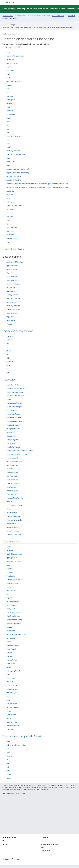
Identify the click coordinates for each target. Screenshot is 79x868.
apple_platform (12, 558)
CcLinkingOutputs (13, 583)
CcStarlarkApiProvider (14, 403)
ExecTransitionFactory (14, 620)
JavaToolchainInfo (13, 483)
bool (8, 78)
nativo (9, 667)
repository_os (12, 689)
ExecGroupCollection (14, 612)
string (9, 774)
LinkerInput (10, 656)
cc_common (11, 288)
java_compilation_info (14, 462)
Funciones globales (12, 47)
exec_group (11, 100)
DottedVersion (12, 605)
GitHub (5, 844)
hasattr (9, 118)
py (7, 369)
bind (8, 74)
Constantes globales (13, 249)
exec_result (11, 609)
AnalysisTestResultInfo (15, 262)
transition (10, 729)
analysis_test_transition (15, 56)
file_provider (11, 443)
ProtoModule (11, 678)
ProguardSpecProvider (15, 498)
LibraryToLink (11, 649)
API (19, 34)
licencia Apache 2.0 (33, 788)
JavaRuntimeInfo (13, 480)
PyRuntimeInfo (12, 513)
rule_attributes (12, 704)
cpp (8, 344)
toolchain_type (12, 722)
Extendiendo (12, 34)
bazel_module (12, 277)
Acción (9, 547)
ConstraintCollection (14, 418)
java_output (11, 638)
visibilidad (10, 235)
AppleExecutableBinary (15, 392)
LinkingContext (12, 660)
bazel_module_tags (14, 284)
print (8, 158)
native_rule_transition (14, 671)
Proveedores (9, 380)
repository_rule (12, 693)
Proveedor (10, 682)
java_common (11, 302)
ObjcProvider (11, 487)
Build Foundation (8, 16)
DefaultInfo (11, 432)
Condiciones (6, 859)
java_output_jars (12, 465)
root (8, 696)
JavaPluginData (12, 473)
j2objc (9, 351)
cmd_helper (11, 291)
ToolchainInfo (11, 524)
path (8, 675)
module (9, 147)
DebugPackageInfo (13, 429)
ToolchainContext (13, 726)
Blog (4, 841)
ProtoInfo (10, 502)
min (8, 144)
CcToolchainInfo (12, 410)
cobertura (10, 340)
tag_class (10, 217)
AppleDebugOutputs (14, 385)
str (7, 213)
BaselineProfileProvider (15, 396)
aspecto (9, 67)
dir (7, 92)
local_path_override (14, 136)
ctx (8, 594)
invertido (10, 195)
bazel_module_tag (13, 280)
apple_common (12, 266)
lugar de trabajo (12, 238)
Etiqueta (9, 642)
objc (8, 358)
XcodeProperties (13, 531)
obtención (10, 111)
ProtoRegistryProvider (15, 505)
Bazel (4, 34)
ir (7, 347)
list (8, 133)
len (8, 129)
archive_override (12, 63)
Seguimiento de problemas (49, 844)
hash (8, 122)
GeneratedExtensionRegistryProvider (20, 451)
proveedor (10, 162)
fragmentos (11, 631)
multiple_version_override (16, 155)
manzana (10, 336)
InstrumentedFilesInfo (14, 458)
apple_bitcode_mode (14, 554)
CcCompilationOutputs (14, 580)
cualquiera (10, 60)
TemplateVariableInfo (14, 520)
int (7, 125)
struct (9, 711)
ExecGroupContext (13, 616)
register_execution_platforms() (18, 169)
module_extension (13, 151)
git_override (11, 114)
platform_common (13, 309)
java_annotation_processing (16, 634)
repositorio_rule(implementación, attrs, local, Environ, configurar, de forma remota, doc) (37, 184)
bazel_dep (10, 71)
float (8, 107)
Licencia (9, 653)
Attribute (10, 572)
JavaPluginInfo (12, 476)
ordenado (10, 209)
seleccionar (11, 202)
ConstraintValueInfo (14, 425)
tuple (8, 220)
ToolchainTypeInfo (13, 527)
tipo (8, 224)
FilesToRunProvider (14, 447)
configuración (11, 591)
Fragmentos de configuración (18, 331)
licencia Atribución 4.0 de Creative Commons (61, 785)
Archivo (9, 627)
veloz (9, 373)
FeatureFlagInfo (12, 440)
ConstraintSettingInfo (14, 421)
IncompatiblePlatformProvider (17, 454)
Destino (9, 718)
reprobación (11, 103)
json (8, 763)
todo (8, 52)
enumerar (10, 96)
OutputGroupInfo (12, 491)
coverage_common (13, 299)
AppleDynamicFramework (16, 389)
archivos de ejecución (14, 707)
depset (9, 85)
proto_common (12, 313)
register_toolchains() (14, 176)
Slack (42, 847)
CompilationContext (13, 414)
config (9, 587)
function (9, 756)
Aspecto (10, 569)
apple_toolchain (12, 269)
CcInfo (9, 400)
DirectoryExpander (13, 602)
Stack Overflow (46, 851)
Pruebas (10, 324)
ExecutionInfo (11, 436)
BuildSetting (11, 576)
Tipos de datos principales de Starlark (22, 736)
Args (8, 565)
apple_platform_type (14, 561)
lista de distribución (58, 16)
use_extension (12, 228)
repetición (10, 191)
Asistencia (44, 841)
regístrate (15, 18)
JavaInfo (10, 469)
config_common (12, 295)
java (8, 354)
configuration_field (13, 81)
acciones (10, 550)
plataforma (10, 362)
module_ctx (11, 664)
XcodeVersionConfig (14, 535)
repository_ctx (12, 686)
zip (8, 242)
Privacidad (16, 859)
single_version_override (15, 206)
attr (8, 273)
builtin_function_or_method (16, 745)
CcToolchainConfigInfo (15, 407)
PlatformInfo (11, 494)
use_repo (10, 231)
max (8, 140)
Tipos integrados (11, 542)
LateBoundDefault (13, 645)
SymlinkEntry (11, 715)
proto (8, 365)
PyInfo (9, 509)
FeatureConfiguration (14, 623)
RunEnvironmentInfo (14, 516)
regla (8, 198)
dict (8, 89)
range (9, 165)
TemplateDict (11, 320)
